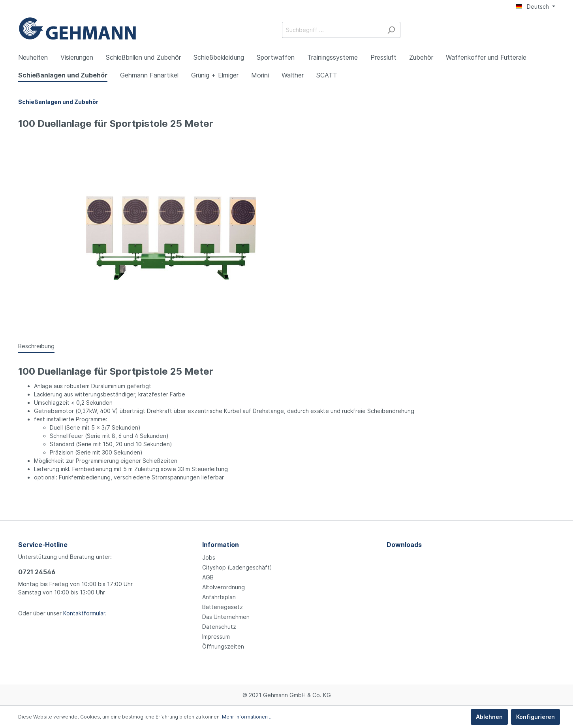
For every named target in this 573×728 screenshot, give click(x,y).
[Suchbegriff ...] (332, 30)
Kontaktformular (84, 613)
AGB (208, 577)
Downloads (404, 545)
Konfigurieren (535, 717)
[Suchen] (391, 30)
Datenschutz (219, 627)
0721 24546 (37, 572)
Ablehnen (489, 717)
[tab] (36, 346)
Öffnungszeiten (223, 646)
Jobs (209, 557)
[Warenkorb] (550, 30)
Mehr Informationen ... (247, 717)
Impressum (216, 637)
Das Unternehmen (226, 617)
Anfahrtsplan (219, 597)
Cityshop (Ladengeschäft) (237, 567)
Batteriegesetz (223, 607)
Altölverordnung (224, 587)
